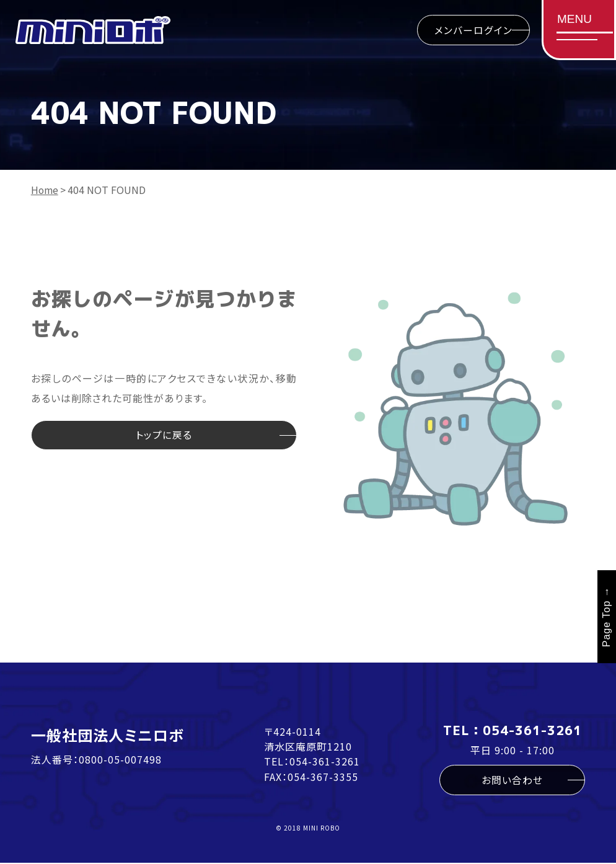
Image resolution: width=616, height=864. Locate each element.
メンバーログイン (471, 30)
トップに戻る (164, 436)
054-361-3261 (325, 761)
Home (45, 190)
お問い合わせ (512, 780)
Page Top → (606, 617)
